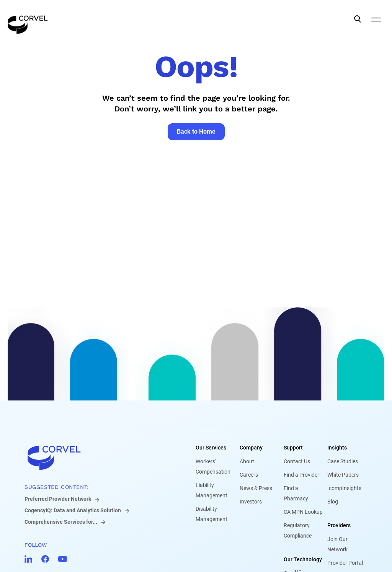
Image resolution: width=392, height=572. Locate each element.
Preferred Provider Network (58, 499)
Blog (333, 502)
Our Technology (303, 559)
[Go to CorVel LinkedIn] (28, 559)
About (247, 461)
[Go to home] (98, 458)
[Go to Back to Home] (196, 132)
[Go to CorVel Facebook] (45, 559)
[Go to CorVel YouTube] (63, 559)
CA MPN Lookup (303, 512)
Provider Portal (345, 563)
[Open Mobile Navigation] (376, 19)
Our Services (211, 448)
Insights (337, 448)
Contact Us (297, 461)
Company (251, 448)
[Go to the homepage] (28, 19)
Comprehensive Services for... (61, 522)
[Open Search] (358, 19)
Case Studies (343, 461)
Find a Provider (301, 475)
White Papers (343, 475)
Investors (251, 502)
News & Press (256, 488)
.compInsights (344, 488)
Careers (249, 475)
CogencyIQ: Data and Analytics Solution (73, 510)
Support (293, 448)
